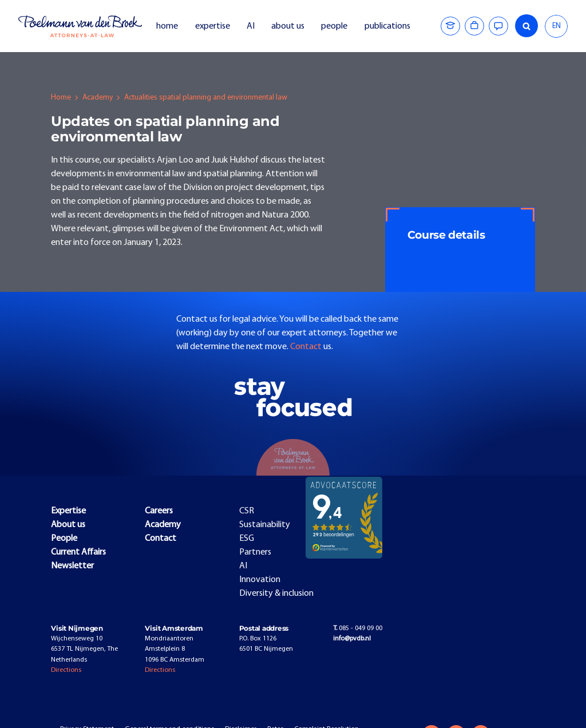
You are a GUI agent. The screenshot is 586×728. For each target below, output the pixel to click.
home (167, 26)
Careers (159, 511)
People (64, 539)
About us (68, 525)
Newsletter (72, 566)
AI (251, 26)
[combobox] (556, 26)
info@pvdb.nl (352, 639)
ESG (247, 539)
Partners (255, 552)
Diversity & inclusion (276, 594)
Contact (307, 347)
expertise (213, 26)
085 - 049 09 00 (358, 628)
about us (288, 26)
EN (557, 26)
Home (61, 98)
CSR (247, 511)
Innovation (260, 580)
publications (388, 26)
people (334, 26)
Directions (66, 670)
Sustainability (265, 525)
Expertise (68, 511)
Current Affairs (78, 552)
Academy (98, 98)
